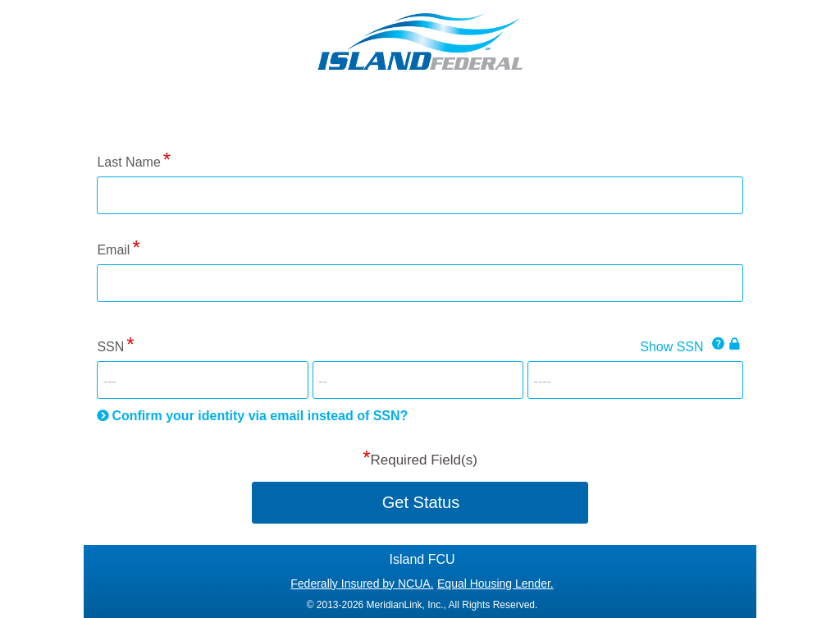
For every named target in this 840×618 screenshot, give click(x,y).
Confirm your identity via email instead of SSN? (260, 416)
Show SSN (671, 347)
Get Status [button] (421, 502)
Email (113, 250)
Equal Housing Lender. (495, 584)
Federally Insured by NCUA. (362, 584)
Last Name (128, 162)
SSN (110, 347)
